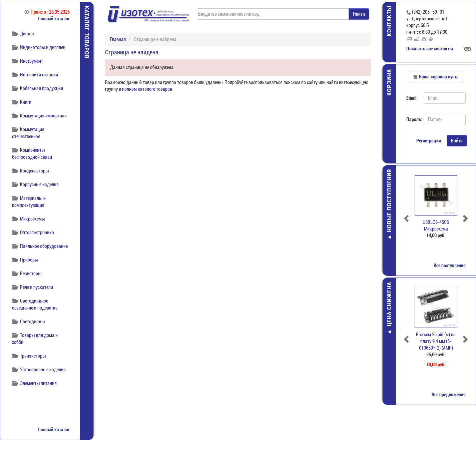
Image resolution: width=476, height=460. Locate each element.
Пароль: (412, 119)
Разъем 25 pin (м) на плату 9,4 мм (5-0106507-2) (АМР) (436, 341)
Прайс (47, 12)
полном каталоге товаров (147, 89)
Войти (457, 141)
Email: (412, 98)
